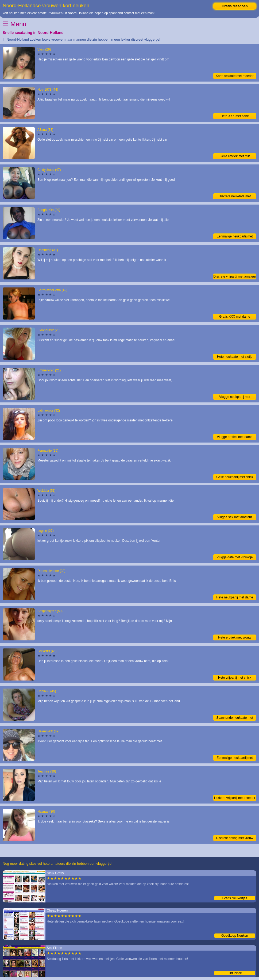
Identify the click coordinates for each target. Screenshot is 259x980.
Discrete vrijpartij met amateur (235, 276)
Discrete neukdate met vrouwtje (235, 197)
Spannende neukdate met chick (235, 718)
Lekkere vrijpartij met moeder (235, 798)
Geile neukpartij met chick (235, 477)
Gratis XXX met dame (235, 317)
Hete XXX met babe (235, 116)
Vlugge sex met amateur (235, 517)
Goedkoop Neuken (235, 936)
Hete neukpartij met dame (235, 597)
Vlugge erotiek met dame (235, 437)
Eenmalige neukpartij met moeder (235, 237)
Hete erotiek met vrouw (235, 637)
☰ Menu (15, 24)
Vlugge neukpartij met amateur (235, 397)
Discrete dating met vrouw (235, 838)
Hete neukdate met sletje (235, 357)
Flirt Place (235, 973)
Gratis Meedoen (235, 6)
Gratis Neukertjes (235, 898)
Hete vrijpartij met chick (235, 678)
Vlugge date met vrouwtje (235, 557)
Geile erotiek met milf (235, 156)
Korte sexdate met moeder (235, 76)
